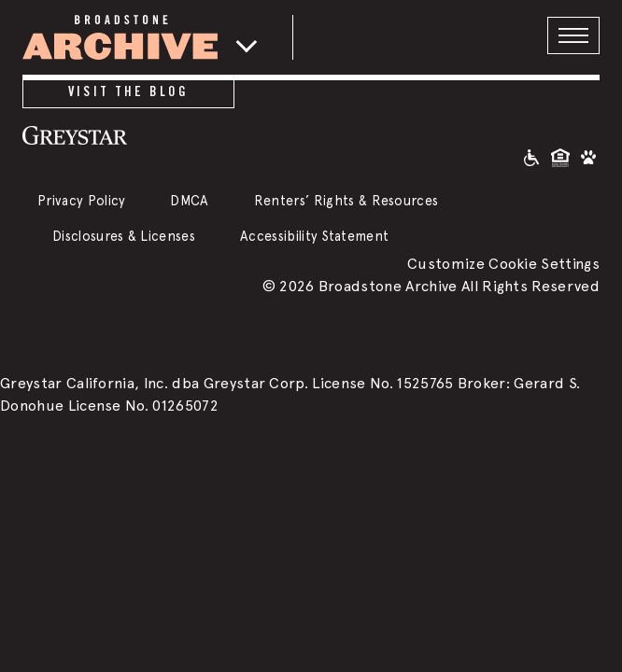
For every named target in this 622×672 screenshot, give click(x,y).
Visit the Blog (128, 91)
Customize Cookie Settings (503, 264)
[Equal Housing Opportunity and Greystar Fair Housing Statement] (560, 156)
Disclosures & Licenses (124, 236)
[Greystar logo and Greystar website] (128, 134)
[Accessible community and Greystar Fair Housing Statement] (531, 156)
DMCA (189, 200)
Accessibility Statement (314, 236)
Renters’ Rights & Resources (346, 200)
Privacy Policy (81, 200)
